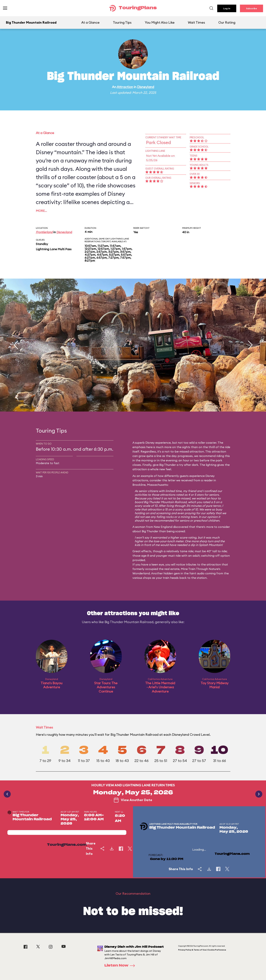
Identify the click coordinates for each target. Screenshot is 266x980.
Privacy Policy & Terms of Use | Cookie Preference (202, 950)
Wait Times (196, 22)
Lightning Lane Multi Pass (54, 249)
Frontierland (44, 232)
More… (41, 211)
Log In (227, 8)
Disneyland (146, 87)
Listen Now (121, 966)
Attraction (125, 87)
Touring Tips (122, 22)
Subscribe (251, 8)
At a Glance (90, 22)
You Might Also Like (160, 22)
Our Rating (227, 22)
